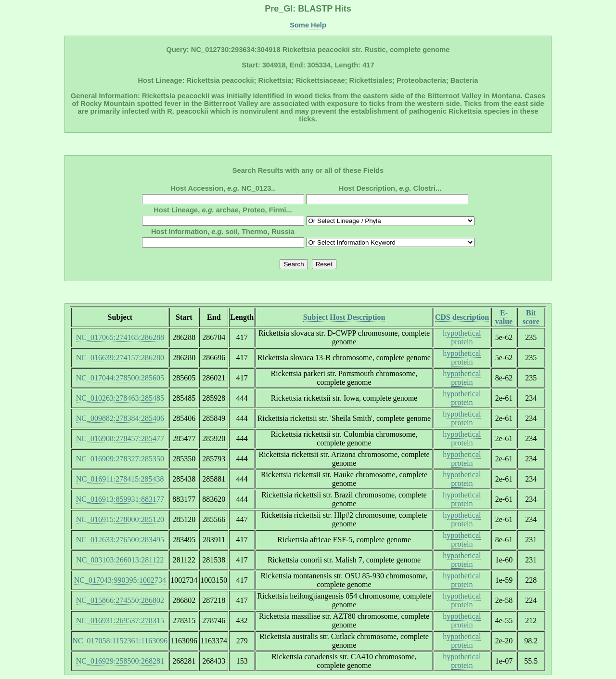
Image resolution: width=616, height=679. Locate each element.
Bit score (531, 317)
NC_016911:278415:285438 (120, 479)
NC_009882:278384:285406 (120, 418)
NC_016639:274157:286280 (120, 358)
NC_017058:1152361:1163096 (120, 641)
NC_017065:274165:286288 (120, 337)
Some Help (308, 25)
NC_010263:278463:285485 (120, 398)
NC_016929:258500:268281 (120, 661)
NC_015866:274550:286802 (120, 600)
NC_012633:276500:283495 (120, 540)
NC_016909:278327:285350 (120, 459)
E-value (504, 317)
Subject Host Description (344, 317)
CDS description (462, 317)
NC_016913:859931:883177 (120, 499)
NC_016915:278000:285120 (120, 519)
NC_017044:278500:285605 (120, 378)
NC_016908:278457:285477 (120, 438)
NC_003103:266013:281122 (120, 560)
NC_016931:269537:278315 (120, 620)
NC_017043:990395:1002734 (120, 580)
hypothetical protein (462, 337)
